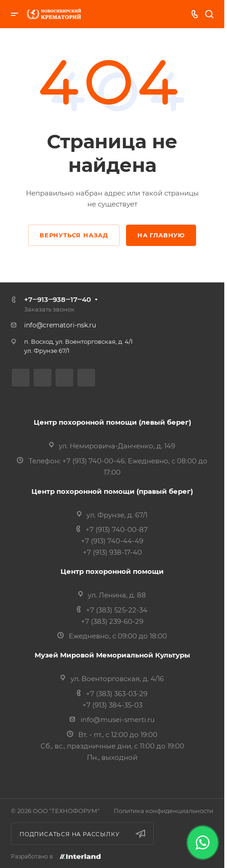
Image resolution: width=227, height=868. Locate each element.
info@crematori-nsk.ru (60, 325)
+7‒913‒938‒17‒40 (58, 299)
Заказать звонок (49, 309)
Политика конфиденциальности (164, 811)
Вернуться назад (74, 235)
